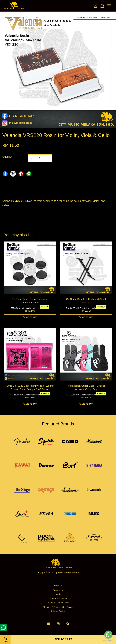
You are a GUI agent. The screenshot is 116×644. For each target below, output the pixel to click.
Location (58, 594)
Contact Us (58, 590)
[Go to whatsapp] (108, 635)
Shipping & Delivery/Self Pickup (58, 607)
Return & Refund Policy (58, 603)
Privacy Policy (58, 611)
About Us (58, 586)
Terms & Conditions (58, 599)
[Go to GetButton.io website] (108, 641)
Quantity (7, 157)
